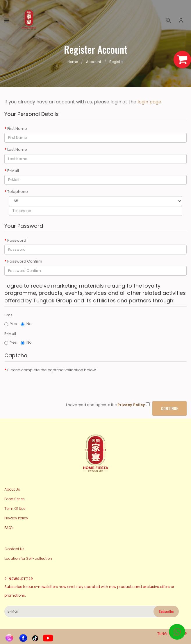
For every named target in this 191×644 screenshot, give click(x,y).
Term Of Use (15, 508)
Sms (8, 315)
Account (94, 62)
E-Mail (13, 171)
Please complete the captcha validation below (52, 370)
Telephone (18, 192)
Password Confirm (25, 261)
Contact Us (14, 549)
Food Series (15, 499)
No (26, 324)
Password (17, 241)
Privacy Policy (16, 518)
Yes (11, 324)
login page (149, 102)
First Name (17, 129)
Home (73, 62)
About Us (12, 489)
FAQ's (9, 528)
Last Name (17, 150)
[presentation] (49, 385)
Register (116, 62)
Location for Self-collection (28, 558)
